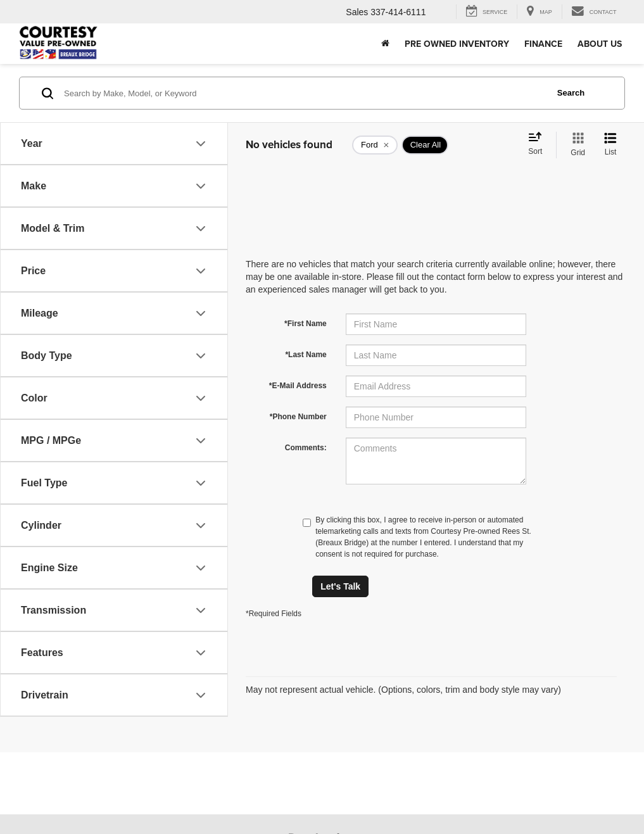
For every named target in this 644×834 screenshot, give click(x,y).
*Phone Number (298, 417)
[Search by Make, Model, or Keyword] (304, 93)
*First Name (306, 324)
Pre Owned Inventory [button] (457, 44)
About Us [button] (600, 44)
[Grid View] (575, 145)
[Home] (385, 44)
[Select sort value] (539, 144)
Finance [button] (543, 44)
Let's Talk (340, 586)
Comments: (306, 448)
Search (571, 93)
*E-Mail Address (298, 386)
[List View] (610, 145)
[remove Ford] (375, 145)
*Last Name (306, 355)
